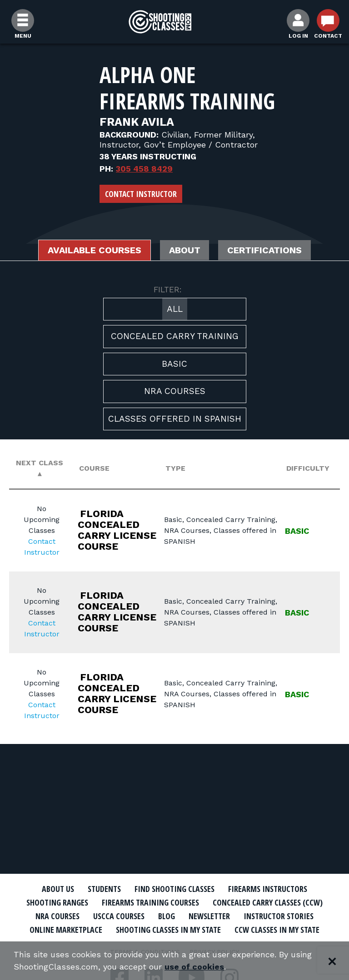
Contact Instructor (141, 194)
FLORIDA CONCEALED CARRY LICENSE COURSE (117, 530)
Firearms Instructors (268, 889)
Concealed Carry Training (175, 337)
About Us (57, 889)
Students (104, 889)
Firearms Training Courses (151, 902)
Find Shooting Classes (174, 889)
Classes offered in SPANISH (175, 419)
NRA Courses (175, 392)
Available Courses (94, 251)
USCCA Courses (119, 916)
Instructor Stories (279, 916)
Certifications (266, 251)
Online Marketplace (66, 930)
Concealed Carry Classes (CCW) (268, 902)
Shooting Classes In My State (168, 930)
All (175, 309)
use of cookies (194, 967)
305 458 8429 (144, 169)
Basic (174, 364)
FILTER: (168, 290)
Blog (167, 916)
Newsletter (209, 916)
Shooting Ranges (57, 902)
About (185, 251)
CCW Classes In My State (277, 930)
